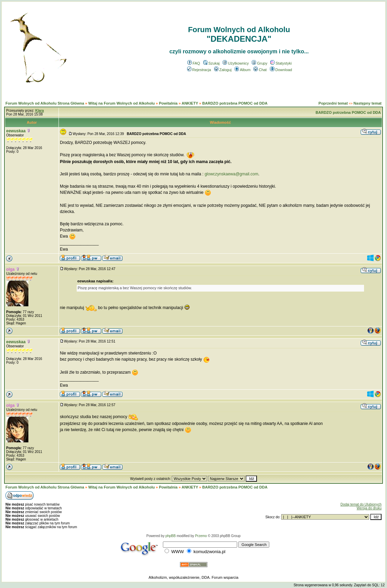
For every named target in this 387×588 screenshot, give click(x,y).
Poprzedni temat (333, 103)
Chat (260, 70)
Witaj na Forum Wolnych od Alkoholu (121, 103)
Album (243, 70)
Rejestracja (199, 70)
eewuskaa (16, 131)
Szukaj (211, 63)
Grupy (260, 63)
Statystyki (281, 63)
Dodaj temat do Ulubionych (361, 504)
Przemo (201, 536)
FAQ (194, 63)
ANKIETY (190, 103)
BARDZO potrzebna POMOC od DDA (235, 103)
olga (10, 269)
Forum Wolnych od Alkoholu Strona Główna (45, 103)
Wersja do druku (369, 508)
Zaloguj (223, 70)
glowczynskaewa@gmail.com (231, 174)
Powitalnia (168, 103)
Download (281, 70)
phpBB (170, 536)
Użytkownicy (236, 63)
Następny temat (367, 103)
